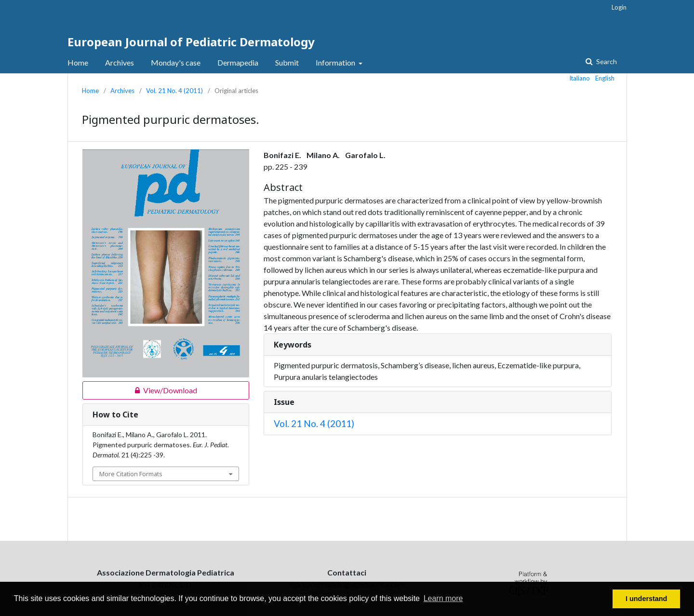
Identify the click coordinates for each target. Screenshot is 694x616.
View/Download (140, 390)
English (605, 78)
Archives (120, 62)
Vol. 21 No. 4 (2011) (174, 91)
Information (336, 62)
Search (606, 61)
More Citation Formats (131, 474)
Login (619, 7)
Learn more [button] (443, 598)
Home (78, 62)
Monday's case (176, 62)
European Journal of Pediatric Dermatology (191, 42)
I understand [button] (646, 599)
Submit (287, 62)
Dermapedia (238, 62)
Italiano (580, 78)
